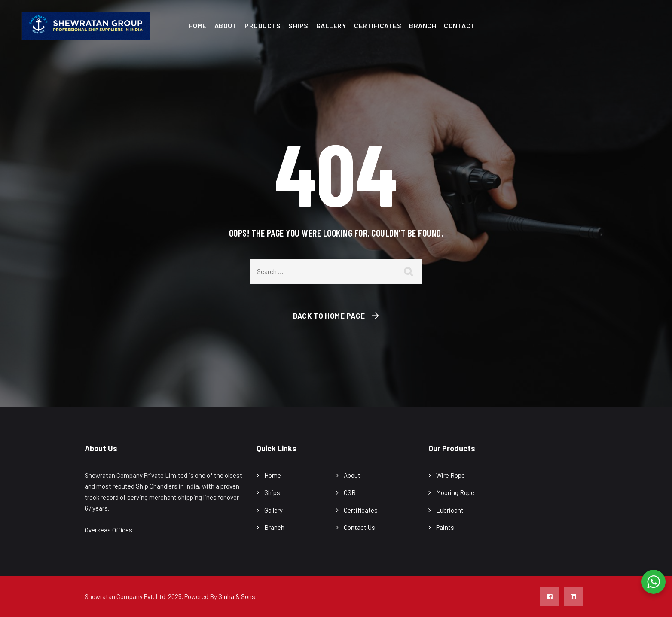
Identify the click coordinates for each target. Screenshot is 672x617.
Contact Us (359, 527)
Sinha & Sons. (237, 596)
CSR (350, 492)
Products (263, 26)
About (226, 26)
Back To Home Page (329, 316)
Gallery (331, 26)
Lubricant (450, 510)
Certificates (378, 26)
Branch (423, 26)
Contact (460, 26)
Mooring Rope (455, 492)
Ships (298, 26)
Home (198, 26)
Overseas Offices (108, 530)
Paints (445, 527)
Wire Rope (451, 475)
